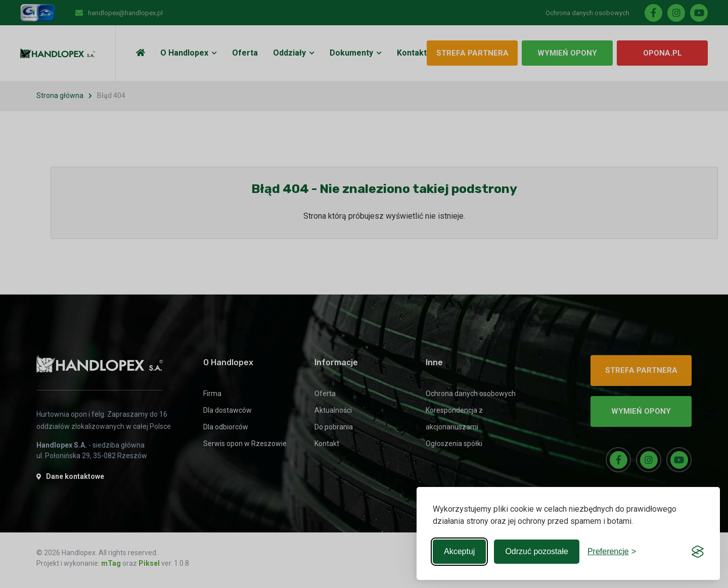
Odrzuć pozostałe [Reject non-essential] (537, 551)
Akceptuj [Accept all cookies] (459, 551)
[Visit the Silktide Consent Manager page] (698, 552)
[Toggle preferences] (612, 552)
